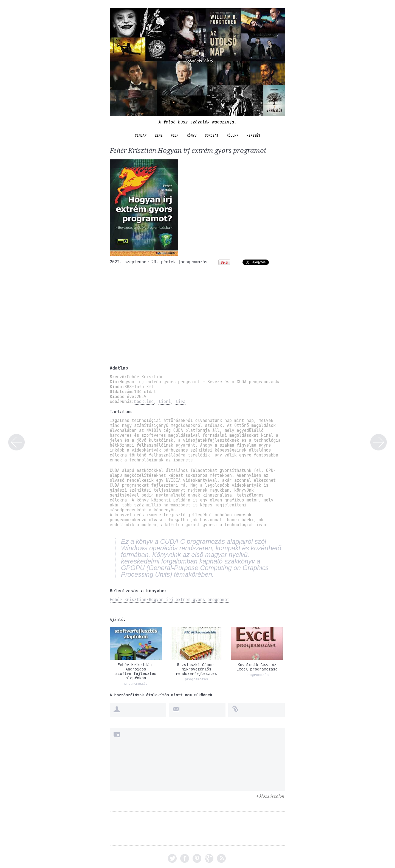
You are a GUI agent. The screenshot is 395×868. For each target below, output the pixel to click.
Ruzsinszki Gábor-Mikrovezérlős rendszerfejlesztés (196, 669)
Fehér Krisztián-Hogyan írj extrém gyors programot (170, 600)
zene (159, 136)
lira (180, 402)
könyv (192, 136)
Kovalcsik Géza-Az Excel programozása (257, 667)
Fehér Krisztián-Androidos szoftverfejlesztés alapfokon (136, 671)
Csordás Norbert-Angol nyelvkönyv (16, 442)
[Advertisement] (198, 317)
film (175, 136)
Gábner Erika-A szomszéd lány (379, 442)
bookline (144, 402)
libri (165, 402)
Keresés (253, 136)
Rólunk (232, 136)
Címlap (141, 136)
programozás (194, 262)
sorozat (211, 136)
